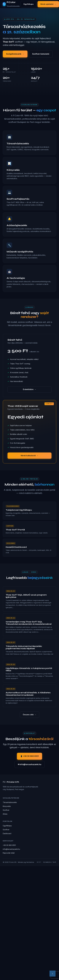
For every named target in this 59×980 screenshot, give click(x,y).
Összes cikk (30, 715)
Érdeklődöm (30, 389)
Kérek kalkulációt (30, 456)
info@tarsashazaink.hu (11, 849)
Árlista (5, 814)
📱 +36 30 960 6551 (29, 756)
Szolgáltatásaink (15, 54)
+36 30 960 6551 (9, 845)
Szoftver (6, 810)
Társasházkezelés (10, 802)
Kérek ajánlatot (48, 4)
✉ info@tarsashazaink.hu (30, 764)
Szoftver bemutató (41, 54)
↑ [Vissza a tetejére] (53, 974)
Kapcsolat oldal (9, 853)
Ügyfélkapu (28, 4)
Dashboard (7, 833)
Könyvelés (7, 806)
